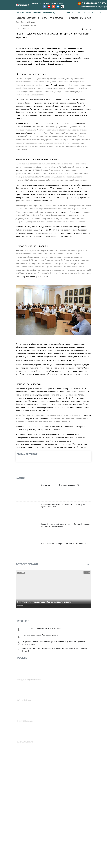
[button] (89, 13)
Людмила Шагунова (28, 22)
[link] (20, 13)
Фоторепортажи (27, 564)
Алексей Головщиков (28, 25)
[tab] (21, 18)
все (89, 564)
